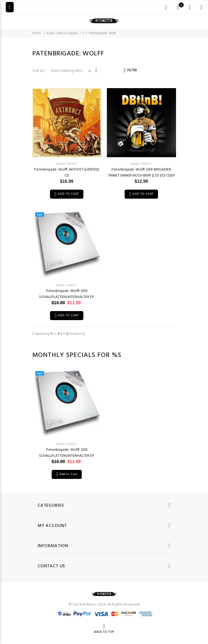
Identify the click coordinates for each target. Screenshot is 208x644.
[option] (67, 418)
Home (36, 33)
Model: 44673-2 (141, 164)
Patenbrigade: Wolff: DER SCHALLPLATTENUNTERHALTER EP (67, 294)
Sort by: (39, 71)
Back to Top (104, 632)
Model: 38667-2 (67, 285)
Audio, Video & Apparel (62, 33)
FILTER (132, 70)
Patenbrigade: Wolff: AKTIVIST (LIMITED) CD (67, 173)
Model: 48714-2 (67, 164)
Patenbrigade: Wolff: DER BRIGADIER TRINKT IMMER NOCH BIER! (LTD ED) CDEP (141, 173)
